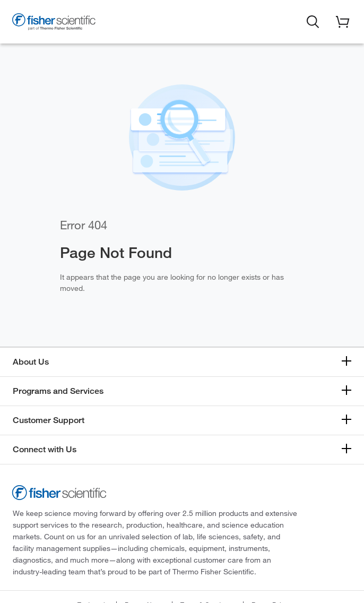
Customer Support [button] (49, 420)
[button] (313, 21)
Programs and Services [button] (58, 391)
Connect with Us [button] (45, 449)
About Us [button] (31, 362)
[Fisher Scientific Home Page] (54, 23)
